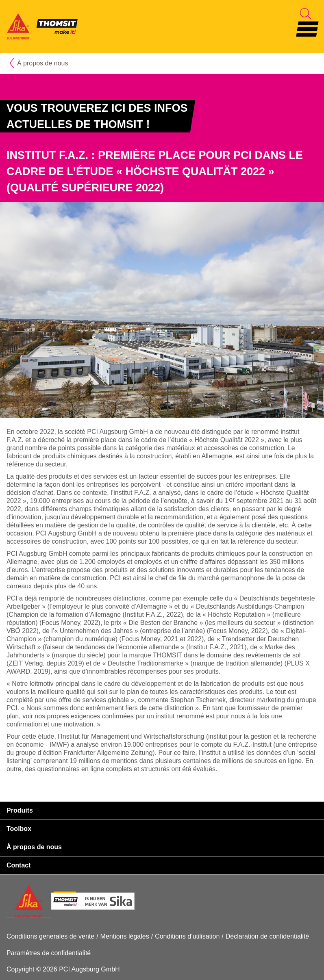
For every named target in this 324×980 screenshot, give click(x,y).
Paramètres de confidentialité (49, 953)
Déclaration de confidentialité (267, 936)
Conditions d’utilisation (187, 936)
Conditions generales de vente (50, 936)
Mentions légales (125, 936)
